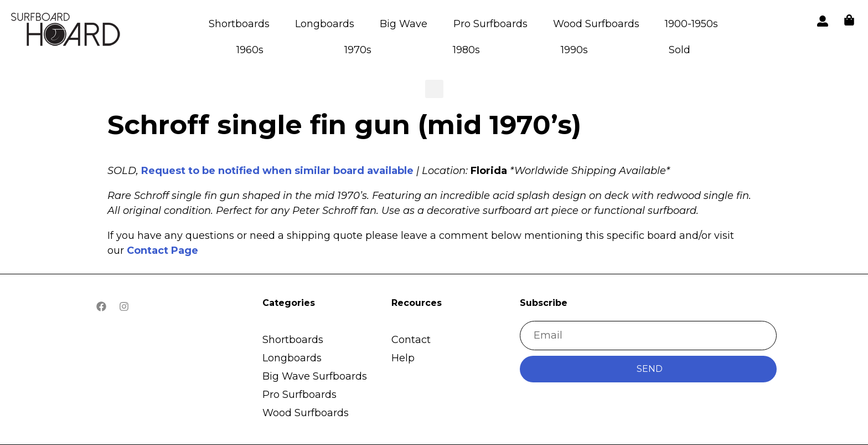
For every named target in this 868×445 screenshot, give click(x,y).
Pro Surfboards (490, 24)
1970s (358, 50)
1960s (250, 50)
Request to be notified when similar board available (277, 171)
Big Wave (404, 24)
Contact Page (162, 250)
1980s (466, 50)
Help (403, 358)
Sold (680, 50)
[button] (66, 31)
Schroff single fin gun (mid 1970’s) (344, 125)
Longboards (325, 24)
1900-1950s (691, 24)
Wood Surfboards (596, 24)
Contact (411, 340)
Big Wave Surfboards (315, 376)
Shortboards (239, 24)
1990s (574, 50)
